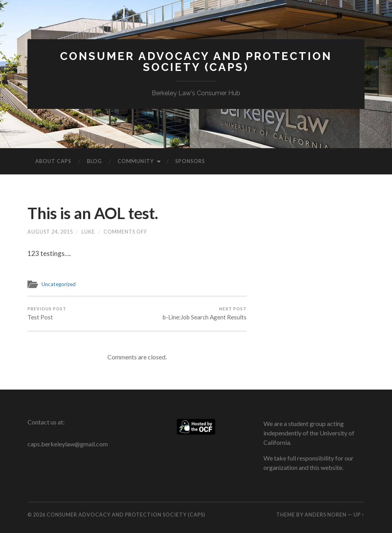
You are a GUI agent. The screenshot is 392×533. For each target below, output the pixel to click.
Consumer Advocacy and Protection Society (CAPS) (196, 62)
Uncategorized (59, 284)
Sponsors (190, 161)
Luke (88, 232)
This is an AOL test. (93, 213)
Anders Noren (326, 515)
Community (136, 161)
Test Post (47, 314)
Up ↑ (359, 515)
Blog (94, 161)
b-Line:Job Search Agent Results (205, 314)
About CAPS (53, 161)
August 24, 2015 (50, 232)
